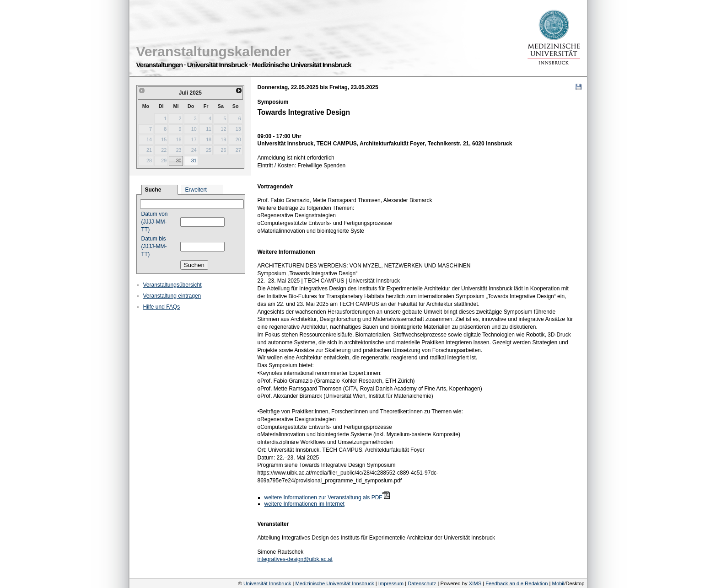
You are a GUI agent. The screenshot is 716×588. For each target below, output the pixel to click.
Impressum (391, 583)
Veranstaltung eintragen (172, 296)
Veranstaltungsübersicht (172, 285)
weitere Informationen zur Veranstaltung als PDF (323, 497)
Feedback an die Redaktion (517, 583)
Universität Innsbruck (267, 583)
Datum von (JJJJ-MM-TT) (155, 222)
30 (179, 160)
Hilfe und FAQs (162, 307)
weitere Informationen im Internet (304, 504)
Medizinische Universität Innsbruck (334, 583)
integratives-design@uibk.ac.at (295, 559)
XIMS (475, 583)
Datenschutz (422, 583)
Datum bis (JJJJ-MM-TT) (154, 246)
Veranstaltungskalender (214, 51)
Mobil (558, 583)
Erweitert (196, 190)
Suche (153, 190)
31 (194, 160)
